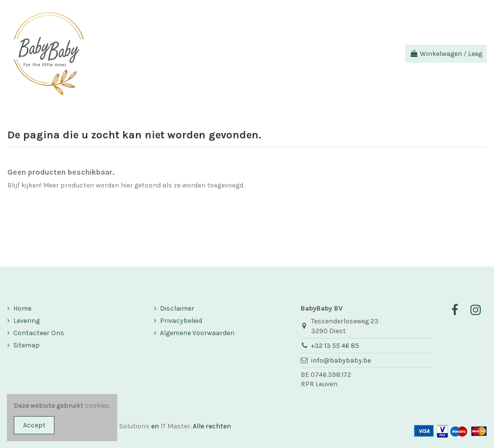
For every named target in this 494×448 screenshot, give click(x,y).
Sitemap (26, 345)
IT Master (175, 426)
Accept (34, 425)
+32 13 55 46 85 (335, 346)
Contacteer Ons (39, 333)
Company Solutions (118, 426)
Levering (26, 321)
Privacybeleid (181, 321)
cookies (97, 406)
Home (22, 308)
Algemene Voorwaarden (197, 333)
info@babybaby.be (341, 360)
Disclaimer (177, 308)
